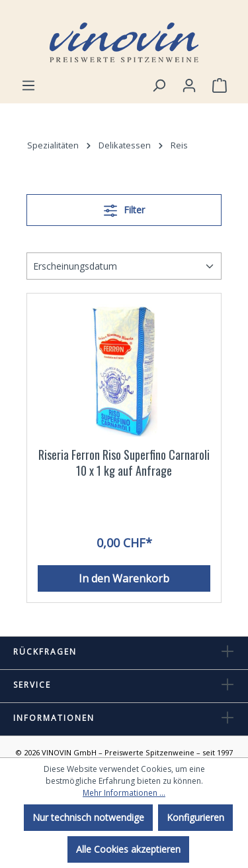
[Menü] (28, 85)
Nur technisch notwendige (88, 817)
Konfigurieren (195, 817)
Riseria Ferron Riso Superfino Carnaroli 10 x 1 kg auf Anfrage (124, 463)
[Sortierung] (124, 266)
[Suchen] (159, 85)
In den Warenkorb (124, 578)
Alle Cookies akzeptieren (128, 849)
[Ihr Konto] (189, 85)
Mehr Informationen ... (124, 793)
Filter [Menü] (124, 208)
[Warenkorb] (220, 85)
